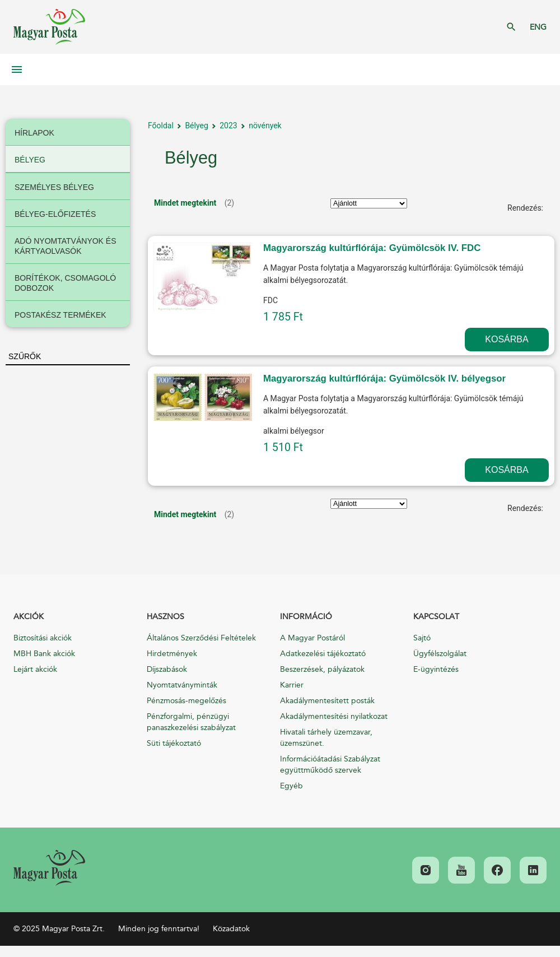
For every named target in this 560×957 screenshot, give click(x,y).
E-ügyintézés (436, 669)
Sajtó (422, 638)
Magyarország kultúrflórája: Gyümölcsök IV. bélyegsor (384, 378)
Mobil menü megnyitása (17, 69)
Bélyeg (196, 126)
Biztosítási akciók (43, 638)
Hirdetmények (172, 654)
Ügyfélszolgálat (440, 654)
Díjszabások (167, 669)
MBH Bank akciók (44, 654)
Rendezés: (525, 208)
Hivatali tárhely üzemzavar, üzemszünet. (326, 738)
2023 (228, 126)
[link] (49, 868)
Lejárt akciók (35, 669)
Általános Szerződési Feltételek (201, 638)
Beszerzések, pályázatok (322, 669)
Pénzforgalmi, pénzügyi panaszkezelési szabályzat (191, 722)
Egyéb (291, 786)
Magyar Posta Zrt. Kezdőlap (49, 27)
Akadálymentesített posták (327, 701)
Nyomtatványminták (182, 685)
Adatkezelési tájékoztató (323, 654)
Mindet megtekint (185, 203)
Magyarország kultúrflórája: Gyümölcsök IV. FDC (372, 248)
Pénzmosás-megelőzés (186, 701)
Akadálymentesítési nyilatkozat (334, 716)
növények (265, 126)
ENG (538, 27)
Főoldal (161, 126)
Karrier (292, 685)
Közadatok (231, 929)
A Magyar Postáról (312, 638)
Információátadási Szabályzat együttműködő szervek (330, 765)
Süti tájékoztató (174, 743)
